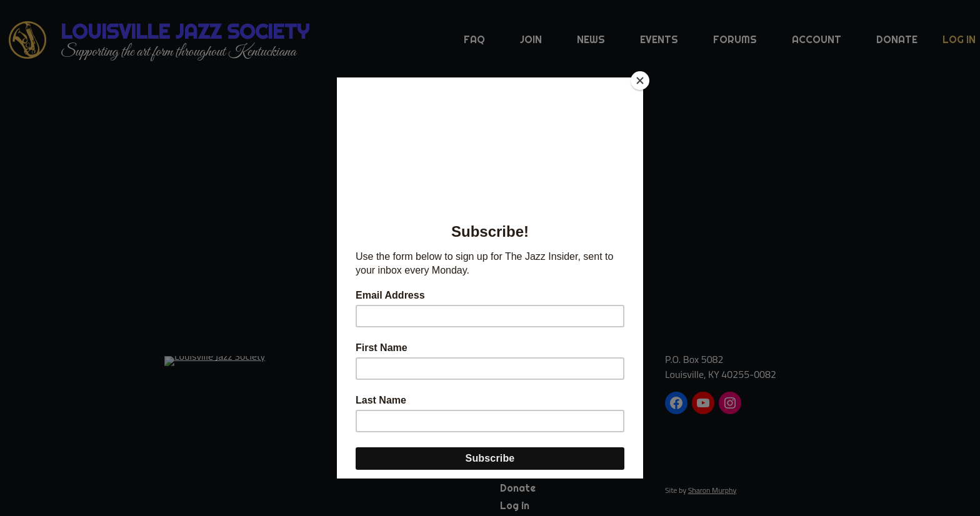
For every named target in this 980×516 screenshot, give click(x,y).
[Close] (640, 81)
